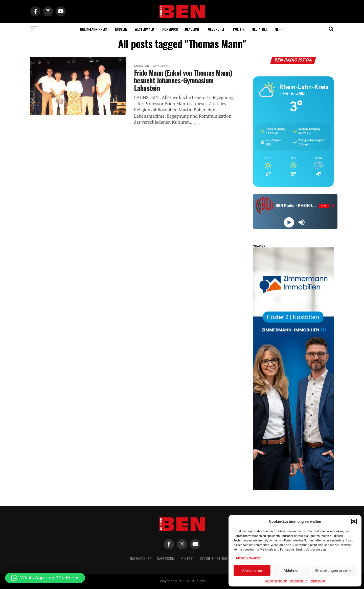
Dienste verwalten (248, 558)
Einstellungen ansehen (334, 570)
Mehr (279, 29)
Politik (239, 29)
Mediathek (259, 29)
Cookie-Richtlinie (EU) (217, 559)
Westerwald (144, 29)
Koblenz (121, 29)
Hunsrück (170, 29)
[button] (354, 521)
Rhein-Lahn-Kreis (93, 29)
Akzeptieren (252, 570)
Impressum (317, 581)
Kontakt (187, 559)
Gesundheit (217, 29)
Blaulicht (193, 29)
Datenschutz (299, 581)
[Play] (289, 222)
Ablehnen (291, 570)
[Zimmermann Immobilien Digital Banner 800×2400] (293, 489)
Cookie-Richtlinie (276, 581)
